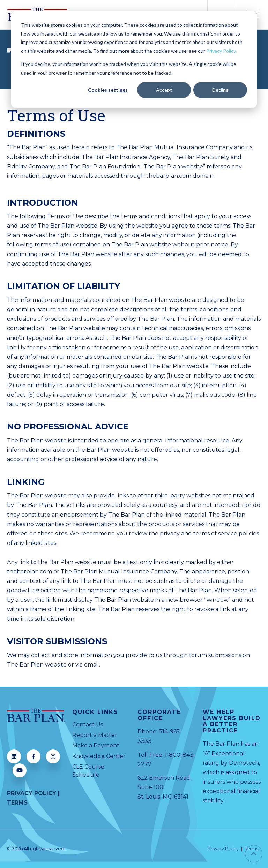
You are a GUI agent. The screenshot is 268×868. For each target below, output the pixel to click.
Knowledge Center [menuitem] (99, 756)
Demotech (244, 763)
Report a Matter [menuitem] (95, 735)
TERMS (17, 803)
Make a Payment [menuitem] (96, 745)
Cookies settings (108, 90)
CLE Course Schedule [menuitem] (88, 771)
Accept (164, 90)
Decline (220, 90)
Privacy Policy (221, 51)
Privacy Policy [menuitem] (223, 849)
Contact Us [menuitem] (88, 725)
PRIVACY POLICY (32, 793)
